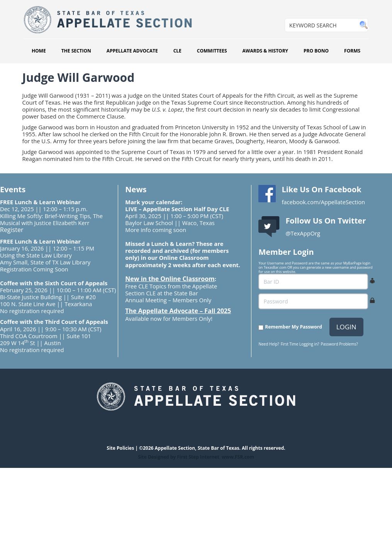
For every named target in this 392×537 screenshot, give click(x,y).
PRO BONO (316, 51)
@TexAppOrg (303, 233)
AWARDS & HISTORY (265, 51)
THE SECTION (76, 51)
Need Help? (269, 344)
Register (12, 230)
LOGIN (346, 327)
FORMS (352, 51)
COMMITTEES (212, 51)
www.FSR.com (238, 457)
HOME (39, 51)
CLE (177, 51)
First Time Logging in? (300, 344)
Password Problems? (339, 344)
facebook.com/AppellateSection (323, 202)
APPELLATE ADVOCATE (132, 51)
